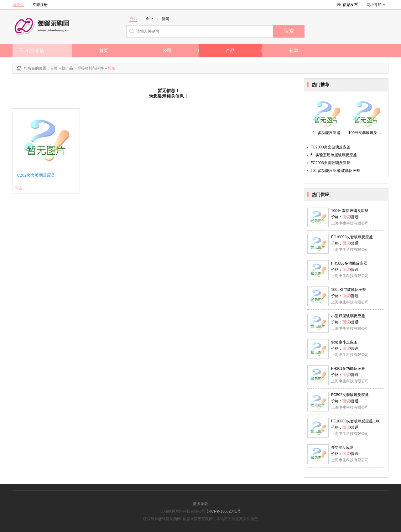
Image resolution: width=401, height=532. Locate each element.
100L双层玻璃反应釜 (349, 290)
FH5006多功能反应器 (349, 263)
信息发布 (350, 5)
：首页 (52, 68)
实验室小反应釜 (344, 342)
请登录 (18, 5)
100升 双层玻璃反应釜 (350, 211)
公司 (167, 50)
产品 (230, 50)
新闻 (294, 50)
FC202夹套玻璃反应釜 (35, 175)
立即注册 (40, 5)
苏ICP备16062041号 (224, 511)
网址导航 (376, 5)
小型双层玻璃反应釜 (348, 316)
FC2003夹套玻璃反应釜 (330, 147)
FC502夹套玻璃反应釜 (350, 395)
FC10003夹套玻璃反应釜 (352, 237)
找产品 (67, 68)
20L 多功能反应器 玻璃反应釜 (335, 171)
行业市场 (35, 50)
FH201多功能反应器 (348, 369)
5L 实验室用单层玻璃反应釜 (334, 155)
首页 (104, 50)
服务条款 (200, 504)
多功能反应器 (342, 447)
